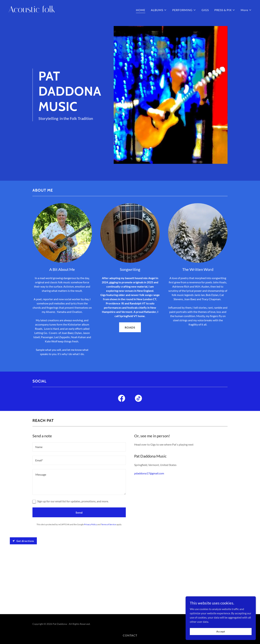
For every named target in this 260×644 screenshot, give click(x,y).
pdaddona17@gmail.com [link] (149, 473)
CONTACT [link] (130, 635)
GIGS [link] (205, 10)
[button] (159, 10)
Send (79, 512)
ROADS (130, 327)
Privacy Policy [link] (90, 524)
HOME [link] (141, 10)
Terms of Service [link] (109, 524)
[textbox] (79, 447)
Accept (221, 631)
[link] (68, 11)
